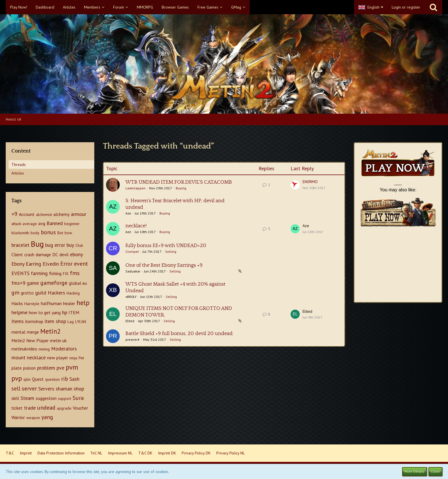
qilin (27, 379)
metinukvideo (24, 349)
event (81, 264)
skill (15, 398)
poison (29, 368)
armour (79, 214)
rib (65, 379)
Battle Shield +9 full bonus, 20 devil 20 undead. (180, 334)
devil (64, 254)
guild (41, 293)
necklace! (136, 226)
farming (39, 273)
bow (68, 233)
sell (16, 388)
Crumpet (132, 251)
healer (69, 303)
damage (43, 254)
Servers (46, 389)
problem (46, 368)
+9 (14, 214)
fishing (55, 273)
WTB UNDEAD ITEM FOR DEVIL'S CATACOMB (179, 182)
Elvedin (51, 264)
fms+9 (18, 283)
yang (47, 417)
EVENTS (20, 273)
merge (33, 332)
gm (15, 292)
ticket (17, 408)
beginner (72, 224)
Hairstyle (32, 304)
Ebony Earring (26, 264)
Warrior (18, 417)
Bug (37, 244)
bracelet (20, 245)
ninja (73, 358)
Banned (55, 223)
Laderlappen (135, 188)
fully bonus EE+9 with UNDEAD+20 (166, 246)
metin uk (58, 340)
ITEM (74, 312)
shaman (64, 389)
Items (18, 321)
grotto (27, 293)
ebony (76, 254)
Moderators (64, 349)
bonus (48, 232)
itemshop (34, 321)
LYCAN (81, 322)
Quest (38, 379)
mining (44, 349)
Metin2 (51, 331)
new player (58, 358)
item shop (55, 321)
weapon (33, 418)
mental (18, 332)
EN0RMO (310, 182)
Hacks (17, 303)
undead (46, 408)
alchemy (61, 214)
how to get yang (45, 312)
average (30, 224)
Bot (60, 233)
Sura (78, 398)
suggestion (46, 398)
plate (17, 368)
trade (30, 408)
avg (42, 223)
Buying (181, 188)
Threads (19, 165)
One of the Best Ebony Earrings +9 (164, 265)
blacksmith (20, 233)
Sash (74, 379)
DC (55, 254)
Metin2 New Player (30, 340)
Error (66, 264)
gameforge (54, 283)
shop (79, 389)
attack (16, 224)
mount (18, 357)
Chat (79, 245)
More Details (414, 471)
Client (17, 254)
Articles (18, 173)
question (52, 379)
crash (29, 254)
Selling (171, 251)
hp (65, 312)
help (83, 303)
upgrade (64, 408)
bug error (55, 245)
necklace (36, 357)
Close (435, 471)
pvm (72, 367)
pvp (17, 378)
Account (27, 214)
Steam (27, 398)
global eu (78, 283)
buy (70, 245)
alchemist (44, 215)
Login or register (406, 7)
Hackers (56, 293)
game (33, 283)
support (65, 398)
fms (75, 273)
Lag (71, 322)
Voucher (80, 408)
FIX (66, 274)
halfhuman (51, 303)
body (35, 233)
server (29, 388)
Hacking (73, 293)
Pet (81, 358)
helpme (19, 312)
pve (60, 368)
